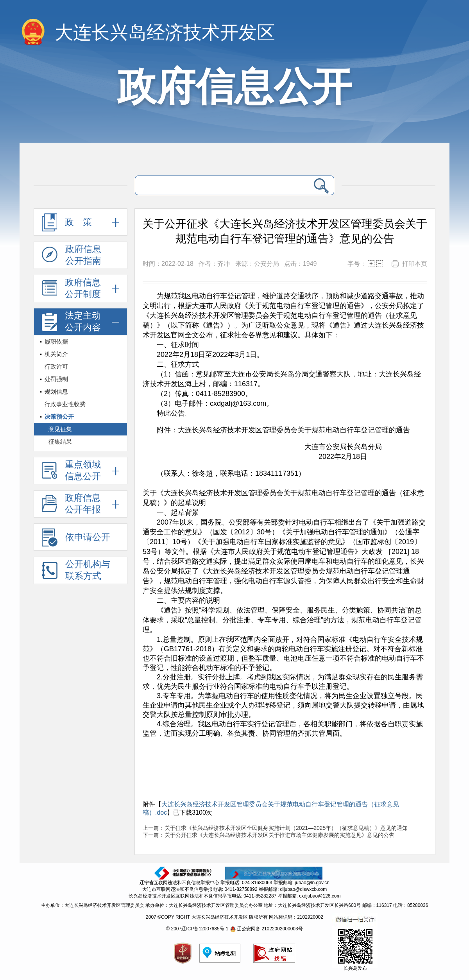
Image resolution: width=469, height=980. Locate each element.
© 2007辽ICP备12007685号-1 (197, 929)
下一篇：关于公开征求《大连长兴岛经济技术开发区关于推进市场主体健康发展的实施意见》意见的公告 (269, 835)
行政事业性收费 (65, 404)
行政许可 (56, 366)
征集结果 (60, 442)
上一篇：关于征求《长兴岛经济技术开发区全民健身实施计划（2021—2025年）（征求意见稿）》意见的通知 (275, 828)
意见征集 (60, 429)
